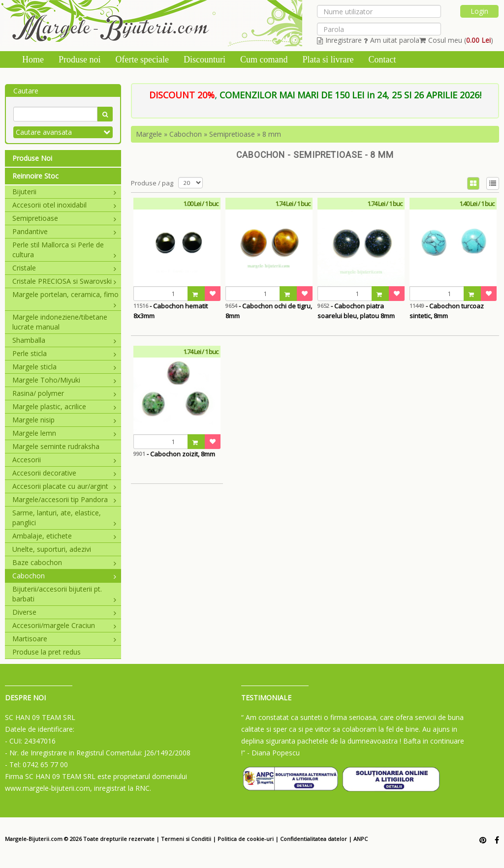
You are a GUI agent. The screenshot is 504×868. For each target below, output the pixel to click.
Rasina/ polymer (64, 393)
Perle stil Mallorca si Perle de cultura (64, 250)
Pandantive (64, 231)
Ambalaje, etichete (64, 536)
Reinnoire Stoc (35, 176)
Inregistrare (339, 40)
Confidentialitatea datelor (314, 839)
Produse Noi (32, 158)
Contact (382, 60)
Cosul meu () (456, 40)
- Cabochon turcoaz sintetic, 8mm (447, 311)
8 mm (272, 134)
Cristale (64, 268)
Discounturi (205, 60)
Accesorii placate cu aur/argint (64, 486)
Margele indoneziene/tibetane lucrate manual (60, 322)
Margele (149, 134)
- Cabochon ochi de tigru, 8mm (269, 311)
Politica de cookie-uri (246, 839)
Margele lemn (64, 433)
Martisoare (64, 639)
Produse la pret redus (47, 652)
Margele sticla (64, 367)
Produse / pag (152, 183)
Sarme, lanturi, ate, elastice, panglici (64, 518)
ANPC (361, 839)
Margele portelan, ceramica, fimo (65, 295)
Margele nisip (64, 420)
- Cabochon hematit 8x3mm (171, 311)
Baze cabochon (64, 562)
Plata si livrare (328, 60)
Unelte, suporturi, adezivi (52, 549)
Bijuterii (64, 192)
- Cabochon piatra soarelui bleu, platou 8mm (356, 311)
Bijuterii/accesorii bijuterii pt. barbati (64, 594)
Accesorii (64, 460)
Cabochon (64, 576)
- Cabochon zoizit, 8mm (174, 454)
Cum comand (264, 60)
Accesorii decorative (64, 473)
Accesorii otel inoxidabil (64, 205)
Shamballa (64, 340)
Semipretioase (64, 218)
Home (33, 60)
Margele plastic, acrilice (64, 406)
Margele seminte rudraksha (56, 446)
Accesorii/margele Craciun (64, 625)
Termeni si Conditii (186, 839)
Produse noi (80, 60)
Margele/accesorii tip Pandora (64, 499)
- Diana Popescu (273, 753)
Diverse (64, 612)
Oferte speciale (142, 60)
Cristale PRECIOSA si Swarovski (64, 281)
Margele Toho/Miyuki (64, 380)
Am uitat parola (392, 40)
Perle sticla (64, 353)
